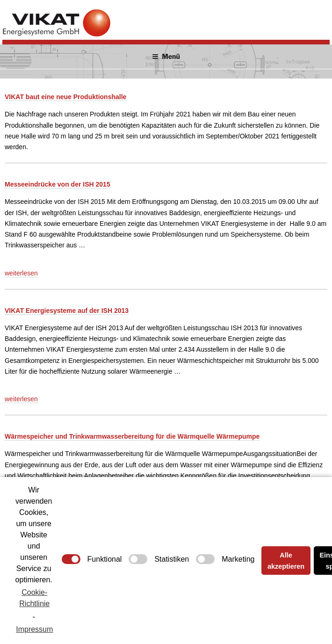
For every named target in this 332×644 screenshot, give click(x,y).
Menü (166, 56)
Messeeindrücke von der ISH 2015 (58, 184)
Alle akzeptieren (286, 561)
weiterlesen (21, 273)
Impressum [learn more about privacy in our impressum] (34, 629)
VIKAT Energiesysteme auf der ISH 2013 (67, 311)
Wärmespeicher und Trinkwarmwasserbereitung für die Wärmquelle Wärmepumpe (132, 436)
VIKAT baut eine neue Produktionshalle (65, 97)
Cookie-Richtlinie (34, 598)
